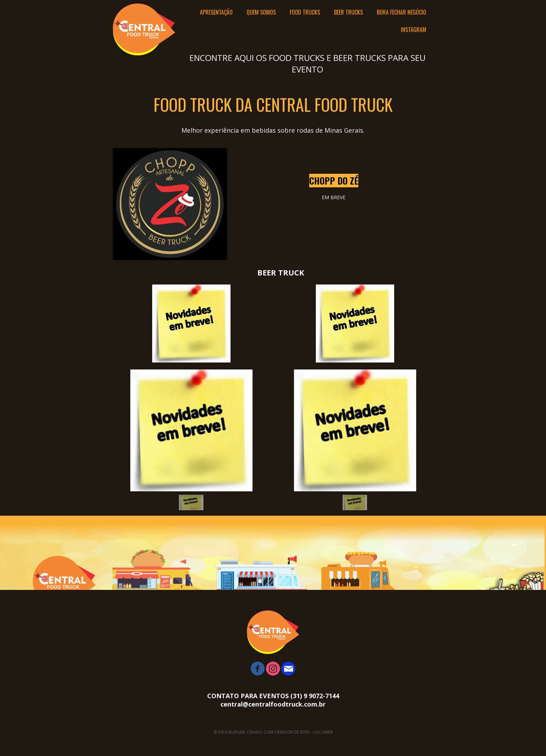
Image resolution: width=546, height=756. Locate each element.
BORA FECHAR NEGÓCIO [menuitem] (401, 12)
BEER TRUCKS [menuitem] (348, 12)
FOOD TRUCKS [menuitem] (305, 12)
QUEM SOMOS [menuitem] (261, 12)
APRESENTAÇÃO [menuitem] (216, 12)
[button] (191, 502)
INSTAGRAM (414, 30)
